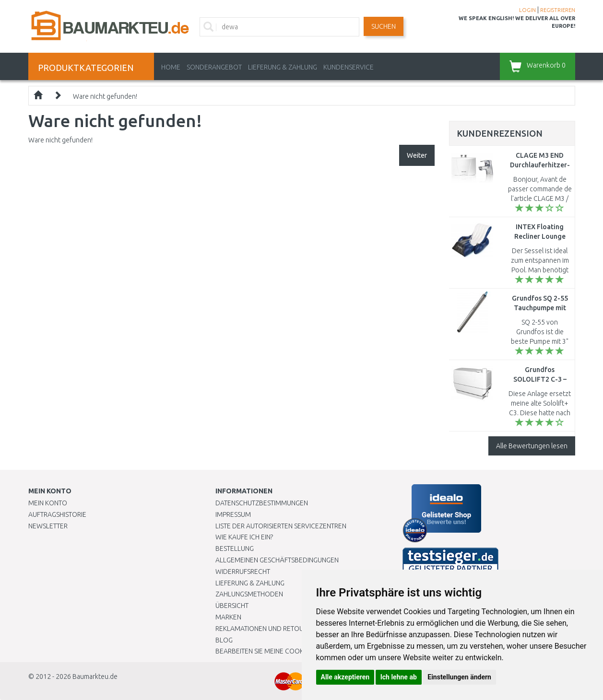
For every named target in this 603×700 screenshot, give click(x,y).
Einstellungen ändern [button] (459, 677)
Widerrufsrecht (243, 572)
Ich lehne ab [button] (399, 677)
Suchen (384, 26)
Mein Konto (48, 503)
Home (171, 67)
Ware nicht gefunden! (105, 96)
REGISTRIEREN (558, 10)
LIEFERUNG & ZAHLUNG (283, 67)
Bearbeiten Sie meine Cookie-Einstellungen (287, 651)
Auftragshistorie (57, 514)
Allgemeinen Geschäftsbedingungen (277, 560)
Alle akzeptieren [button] (345, 677)
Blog (224, 640)
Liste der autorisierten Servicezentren (281, 526)
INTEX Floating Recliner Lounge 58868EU (540, 236)
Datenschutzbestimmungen (262, 503)
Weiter (417, 155)
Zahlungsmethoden (249, 594)
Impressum (233, 514)
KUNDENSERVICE (349, 67)
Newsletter (48, 526)
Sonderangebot (214, 67)
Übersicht (232, 606)
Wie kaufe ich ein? (244, 537)
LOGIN (527, 10)
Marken (228, 617)
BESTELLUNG (235, 548)
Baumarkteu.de (95, 677)
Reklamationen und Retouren (266, 629)
